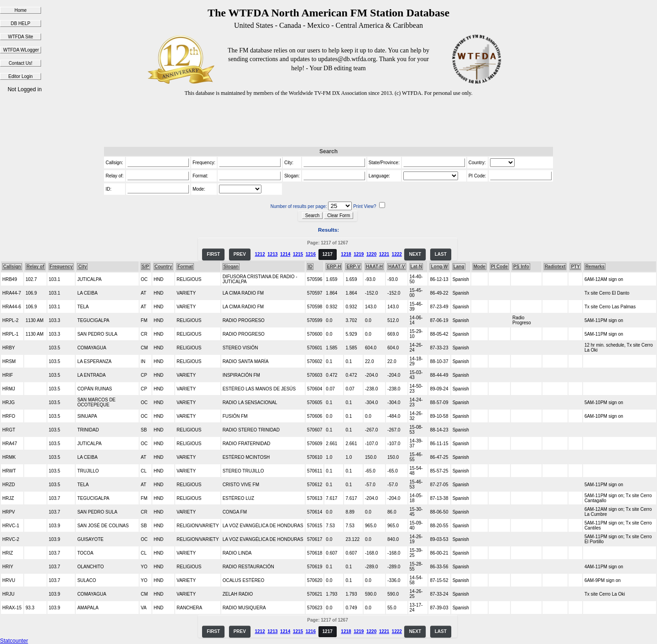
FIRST (213, 254)
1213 (272, 254)
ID (310, 267)
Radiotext (555, 267)
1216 (311, 254)
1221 (384, 254)
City (82, 267)
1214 (285, 254)
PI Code (499, 267)
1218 (346, 254)
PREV (240, 254)
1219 (359, 254)
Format (185, 267)
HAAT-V (396, 267)
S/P (146, 267)
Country (163, 267)
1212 (260, 254)
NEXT (415, 254)
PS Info (521, 267)
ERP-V (353, 267)
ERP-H (334, 267)
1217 (328, 254)
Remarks (595, 267)
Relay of (35, 267)
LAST (441, 254)
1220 (371, 254)
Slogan (231, 267)
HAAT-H (374, 267)
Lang (459, 267)
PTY (575, 267)
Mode (480, 267)
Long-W (439, 267)
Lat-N (417, 267)
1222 (397, 254)
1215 (298, 254)
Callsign (12, 267)
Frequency (61, 267)
